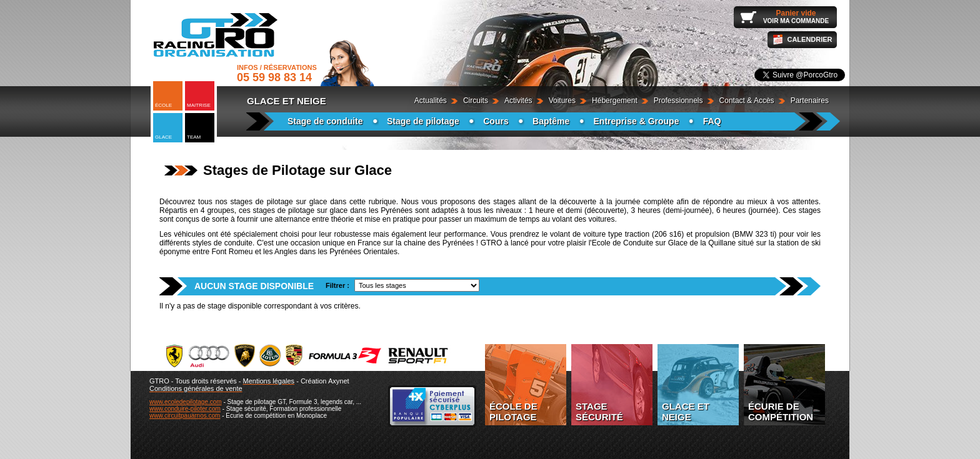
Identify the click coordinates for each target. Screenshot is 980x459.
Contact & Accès (747, 101)
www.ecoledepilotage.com (186, 402)
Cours (496, 121)
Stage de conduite (325, 121)
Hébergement (615, 101)
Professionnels (678, 101)
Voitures (562, 101)
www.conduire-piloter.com (185, 409)
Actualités (431, 101)
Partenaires (810, 101)
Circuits (476, 101)
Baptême (551, 121)
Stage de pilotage (423, 121)
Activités (518, 101)
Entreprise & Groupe (637, 121)
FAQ (712, 121)
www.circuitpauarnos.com (185, 416)
